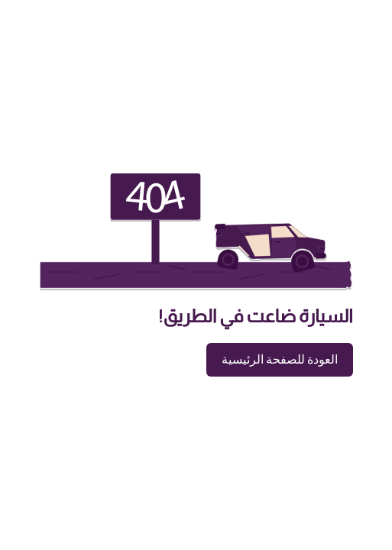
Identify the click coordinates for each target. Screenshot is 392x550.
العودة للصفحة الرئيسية (280, 359)
